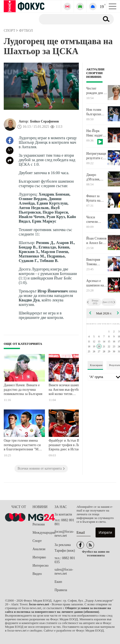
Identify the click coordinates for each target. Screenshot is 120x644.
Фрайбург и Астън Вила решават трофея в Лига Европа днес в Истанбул (67, 445)
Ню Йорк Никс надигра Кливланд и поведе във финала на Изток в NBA (96, 133)
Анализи (39, 549)
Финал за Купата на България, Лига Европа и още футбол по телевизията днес (97, 198)
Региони (39, 524)
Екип (58, 582)
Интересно (40, 566)
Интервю (39, 557)
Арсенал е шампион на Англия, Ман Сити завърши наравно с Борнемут (97, 283)
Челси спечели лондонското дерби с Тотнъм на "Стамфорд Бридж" (95, 220)
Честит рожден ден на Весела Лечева (97, 91)
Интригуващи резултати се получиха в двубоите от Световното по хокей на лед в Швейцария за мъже (97, 156)
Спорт (37, 541)
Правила (61, 590)
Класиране (96, 365)
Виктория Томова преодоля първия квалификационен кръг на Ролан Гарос (97, 262)
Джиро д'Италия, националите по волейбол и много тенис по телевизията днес (97, 177)
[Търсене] (67, 19)
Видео (37, 574)
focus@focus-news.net (64, 534)
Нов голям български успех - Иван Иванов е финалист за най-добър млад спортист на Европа (97, 112)
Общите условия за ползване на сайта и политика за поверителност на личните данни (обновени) (58, 610)
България (39, 516)
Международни (43, 533)
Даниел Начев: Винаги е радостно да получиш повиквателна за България (23, 389)
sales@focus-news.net (64, 572)
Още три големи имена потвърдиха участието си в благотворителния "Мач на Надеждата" (23, 446)
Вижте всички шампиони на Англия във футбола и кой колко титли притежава (67, 390)
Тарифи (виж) (65, 551)
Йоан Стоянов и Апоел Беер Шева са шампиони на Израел (96, 241)
